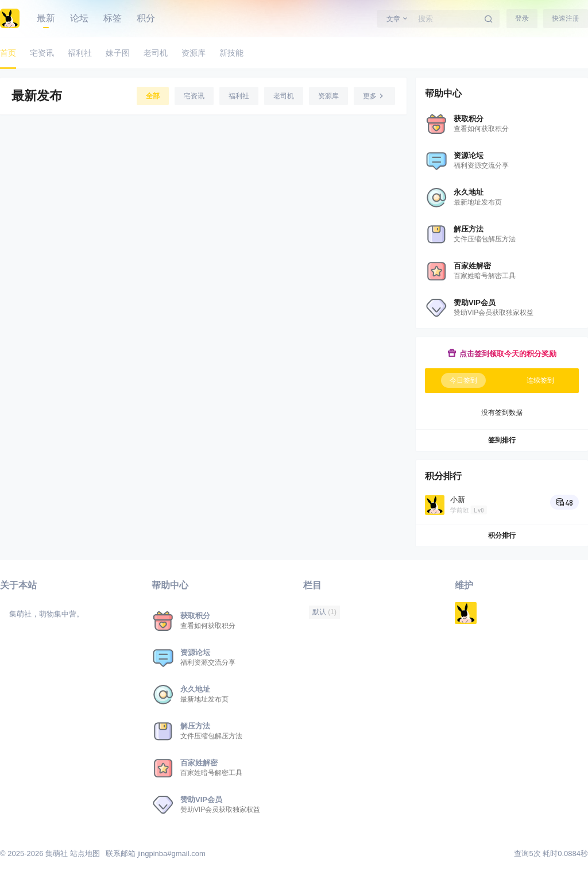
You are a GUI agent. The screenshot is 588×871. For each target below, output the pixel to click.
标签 (113, 18)
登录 (522, 18)
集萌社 (55, 853)
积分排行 (502, 535)
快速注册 (566, 18)
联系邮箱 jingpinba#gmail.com (156, 853)
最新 (46, 18)
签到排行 (502, 440)
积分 (146, 18)
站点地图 (85, 853)
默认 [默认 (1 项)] (324, 612)
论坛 (79, 18)
